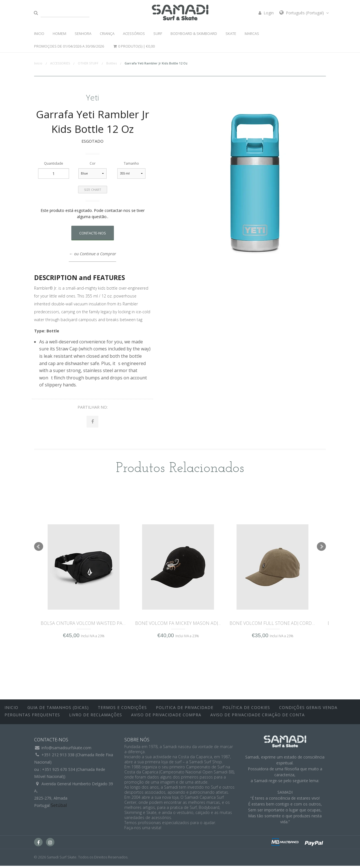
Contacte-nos (93, 233)
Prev (39, 549)
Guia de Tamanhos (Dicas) (58, 710)
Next (321, 549)
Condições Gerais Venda (308, 710)
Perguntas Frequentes (32, 717)
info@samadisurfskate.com (66, 750)
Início (38, 63)
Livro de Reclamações (96, 717)
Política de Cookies (246, 710)
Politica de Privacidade (185, 710)
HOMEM (59, 33)
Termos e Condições (122, 710)
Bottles (111, 63)
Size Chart (93, 190)
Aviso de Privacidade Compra (166, 717)
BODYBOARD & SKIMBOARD (194, 33)
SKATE (231, 33)
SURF (158, 33)
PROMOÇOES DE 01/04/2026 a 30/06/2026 (69, 46)
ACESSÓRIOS (134, 33)
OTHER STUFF (88, 63)
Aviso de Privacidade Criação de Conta (258, 717)
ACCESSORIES (60, 63)
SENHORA (83, 33)
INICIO (39, 33)
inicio (11, 710)
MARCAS (252, 33)
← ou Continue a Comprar (92, 254)
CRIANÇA (107, 33)
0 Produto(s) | (134, 46)
